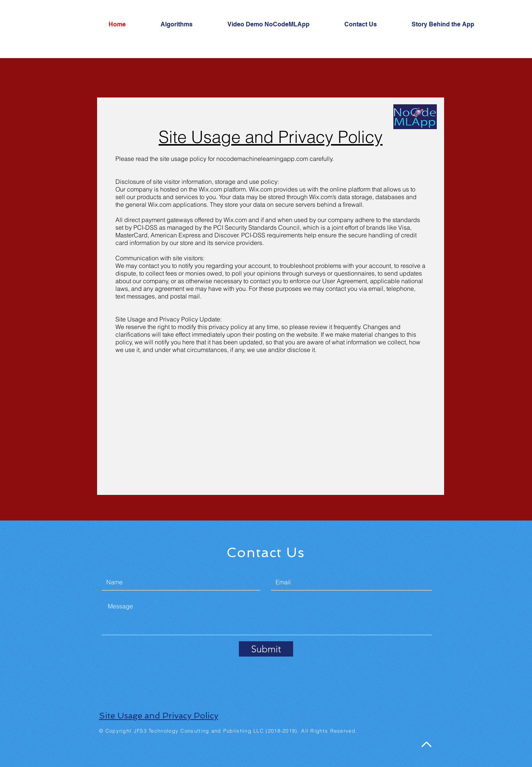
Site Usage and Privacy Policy (159, 715)
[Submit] (266, 649)
